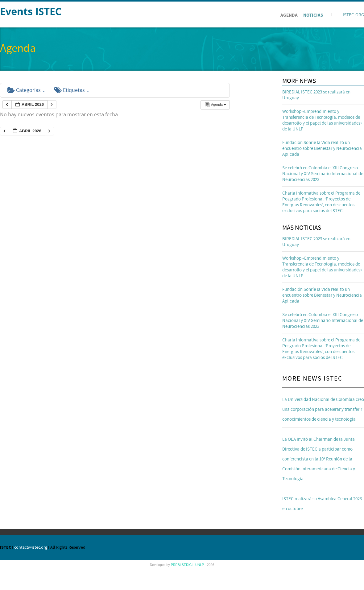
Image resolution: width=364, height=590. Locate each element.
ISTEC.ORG (353, 15)
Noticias (313, 15)
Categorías (26, 90)
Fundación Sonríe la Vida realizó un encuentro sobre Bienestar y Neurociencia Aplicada (322, 149)
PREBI (176, 565)
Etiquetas (72, 90)
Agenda (289, 15)
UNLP (200, 565)
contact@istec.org (31, 547)
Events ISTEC (31, 11)
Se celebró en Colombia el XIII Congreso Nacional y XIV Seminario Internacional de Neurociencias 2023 (323, 174)
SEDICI (188, 565)
